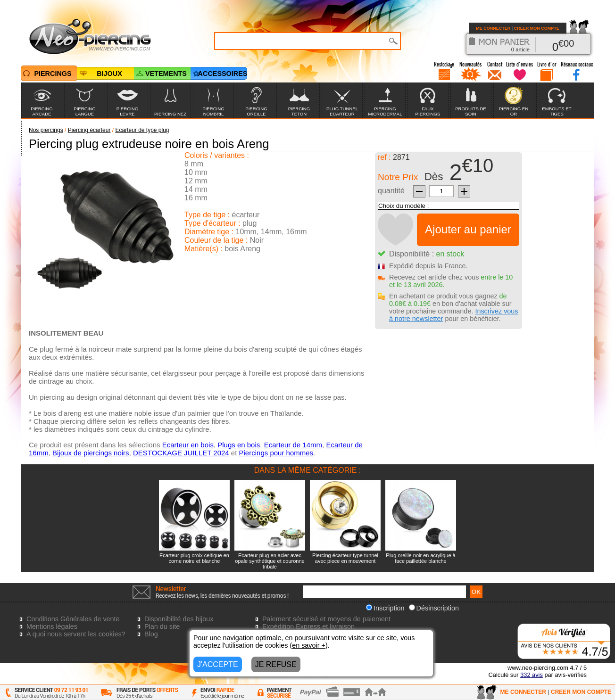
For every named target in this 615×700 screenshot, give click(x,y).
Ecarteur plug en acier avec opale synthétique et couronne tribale (270, 561)
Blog (151, 634)
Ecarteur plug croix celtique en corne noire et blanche (194, 558)
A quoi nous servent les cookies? (76, 634)
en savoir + (309, 645)
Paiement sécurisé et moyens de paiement (326, 619)
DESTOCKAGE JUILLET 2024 (181, 453)
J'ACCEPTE (218, 664)
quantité (391, 191)
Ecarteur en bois (188, 445)
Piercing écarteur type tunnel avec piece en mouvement (345, 558)
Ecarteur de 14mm (293, 445)
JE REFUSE (276, 664)
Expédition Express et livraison (308, 626)
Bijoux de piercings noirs (91, 453)
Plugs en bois (239, 445)
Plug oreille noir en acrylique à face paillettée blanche (420, 558)
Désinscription (434, 608)
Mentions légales (52, 626)
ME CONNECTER (493, 28)
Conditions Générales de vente (73, 619)
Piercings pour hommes (276, 453)
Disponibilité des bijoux (179, 619)
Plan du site (162, 626)
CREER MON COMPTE (537, 28)
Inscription (385, 608)
